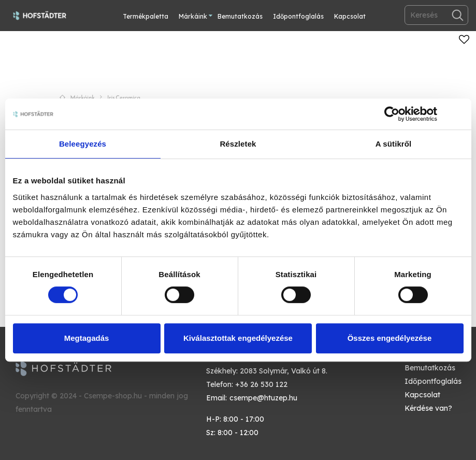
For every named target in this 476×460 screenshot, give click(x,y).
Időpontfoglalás (298, 16)
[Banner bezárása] (460, 114)
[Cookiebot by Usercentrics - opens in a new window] (392, 114)
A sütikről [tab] (394, 144)
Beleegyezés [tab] (83, 144)
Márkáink (193, 16)
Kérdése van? (428, 408)
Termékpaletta (146, 16)
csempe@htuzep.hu (263, 398)
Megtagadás (87, 338)
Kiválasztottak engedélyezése (238, 338)
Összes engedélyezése (390, 338)
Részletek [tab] (238, 144)
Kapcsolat (350, 16)
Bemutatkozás (240, 16)
